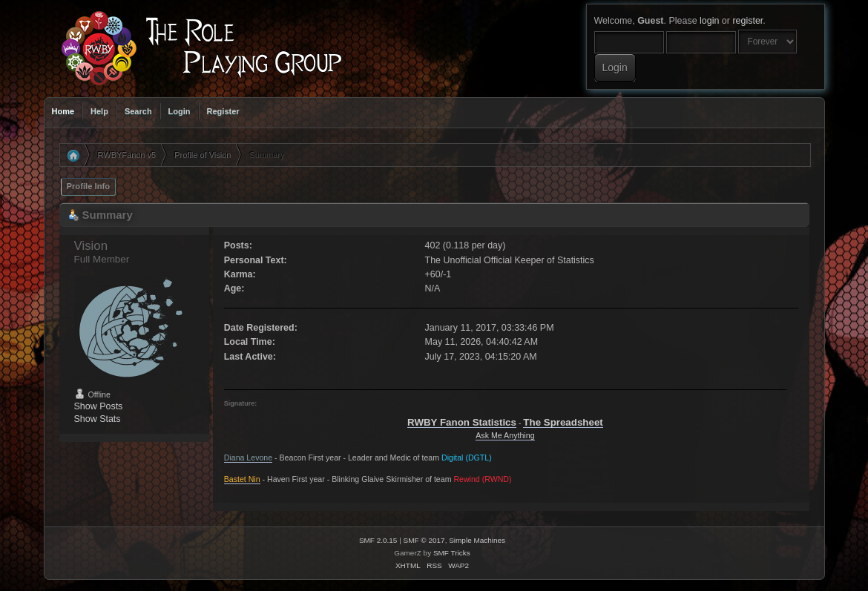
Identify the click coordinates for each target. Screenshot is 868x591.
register (747, 21)
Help (99, 111)
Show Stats (98, 419)
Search (138, 111)
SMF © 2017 (424, 540)
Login (180, 111)
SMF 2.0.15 (378, 540)
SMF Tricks (452, 553)
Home (63, 111)
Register (223, 111)
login (709, 21)
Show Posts (99, 406)
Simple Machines (477, 540)
